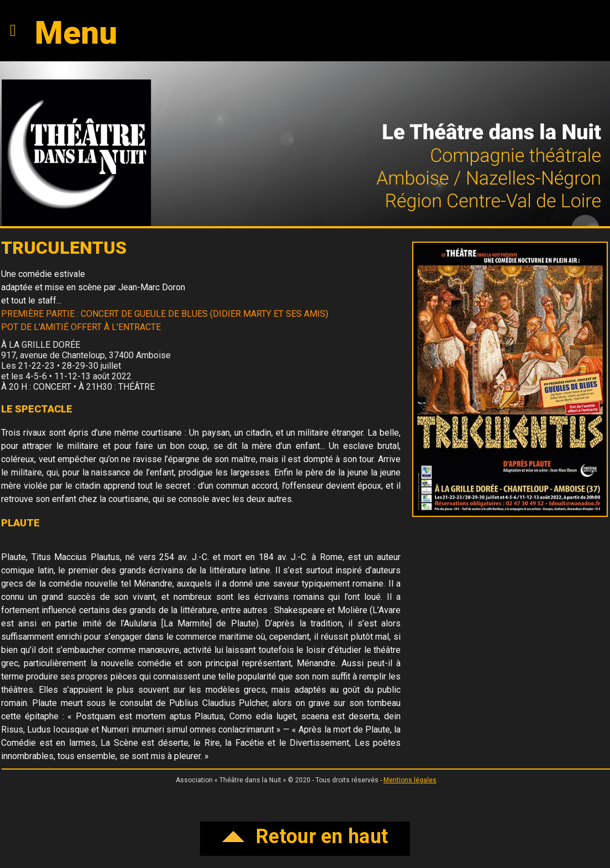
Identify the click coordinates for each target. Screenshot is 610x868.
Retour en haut (305, 836)
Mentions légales (410, 780)
